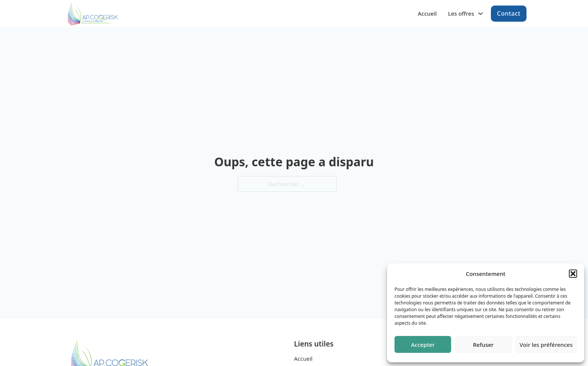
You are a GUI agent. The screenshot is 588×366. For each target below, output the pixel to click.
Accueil (427, 13)
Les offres (461, 13)
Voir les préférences (546, 345)
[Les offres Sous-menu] (481, 13)
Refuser (483, 345)
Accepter (423, 345)
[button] (573, 274)
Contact (509, 13)
